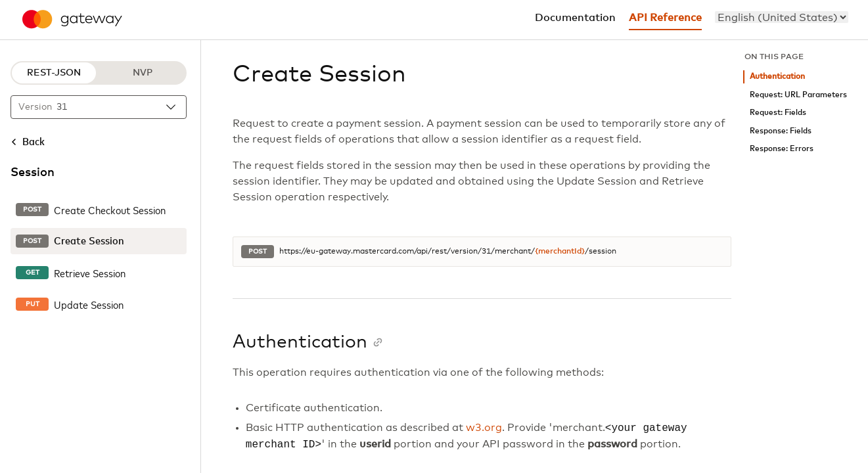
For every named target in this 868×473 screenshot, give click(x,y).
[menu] (782, 17)
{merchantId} (560, 252)
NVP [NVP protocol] (143, 73)
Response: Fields (781, 131)
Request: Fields (778, 113)
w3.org (484, 428)
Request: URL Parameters (798, 95)
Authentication (777, 77)
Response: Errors (782, 149)
